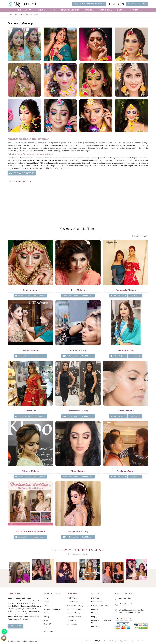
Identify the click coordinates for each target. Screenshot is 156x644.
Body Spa (95, 617)
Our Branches (105, 10)
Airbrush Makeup (78, 350)
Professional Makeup (78, 411)
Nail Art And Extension (100, 605)
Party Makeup (78, 290)
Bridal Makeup (30, 290)
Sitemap (47, 628)
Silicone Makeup (126, 411)
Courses (90, 10)
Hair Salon (95, 598)
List (144, 236)
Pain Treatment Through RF (101, 621)
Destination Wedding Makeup (30, 531)
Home (19, 10)
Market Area (48, 631)
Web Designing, (114, 641)
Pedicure (95, 609)
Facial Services (97, 602)
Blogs (46, 620)
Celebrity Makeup (30, 350)
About (29, 10)
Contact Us (134, 10)
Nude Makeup (78, 471)
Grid (135, 236)
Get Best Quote (23, 295)
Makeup (41, 10)
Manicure (95, 613)
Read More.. (72, 624)
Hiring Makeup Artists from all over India (89, 4)
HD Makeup (30, 411)
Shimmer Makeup (30, 471)
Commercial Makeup (126, 290)
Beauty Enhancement (71, 10)
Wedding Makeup (126, 350)
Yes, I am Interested (22, 173)
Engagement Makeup (78, 531)
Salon (53, 10)
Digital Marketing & (127, 641)
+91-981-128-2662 (137, 4)
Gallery (121, 10)
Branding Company (141, 641)
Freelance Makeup (126, 471)
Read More (40, 295)
